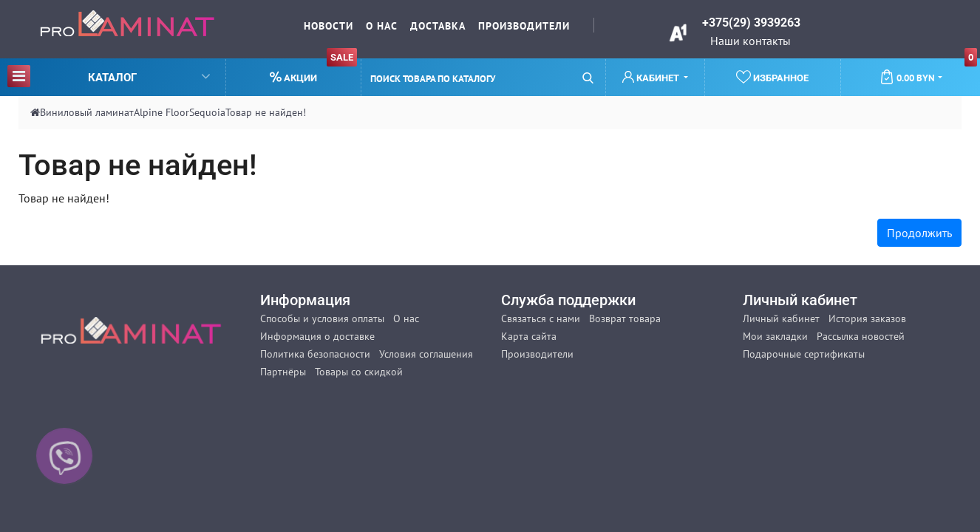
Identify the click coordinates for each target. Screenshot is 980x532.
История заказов (867, 318)
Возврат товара (625, 318)
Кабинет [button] (652, 77)
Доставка (438, 26)
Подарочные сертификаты (804, 354)
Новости (329, 26)
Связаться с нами (541, 318)
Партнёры (283, 372)
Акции (313, 71)
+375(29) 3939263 (751, 23)
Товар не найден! (266, 112)
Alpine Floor (161, 112)
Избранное (772, 77)
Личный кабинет (781, 318)
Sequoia (207, 112)
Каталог (109, 76)
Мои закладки (775, 336)
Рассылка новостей (861, 336)
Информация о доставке (317, 336)
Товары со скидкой (359, 372)
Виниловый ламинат (87, 112)
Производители (524, 26)
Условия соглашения (426, 354)
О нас (382, 26)
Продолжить (919, 233)
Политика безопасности (315, 354)
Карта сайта (529, 336)
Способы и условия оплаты (322, 318)
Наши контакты (751, 41)
